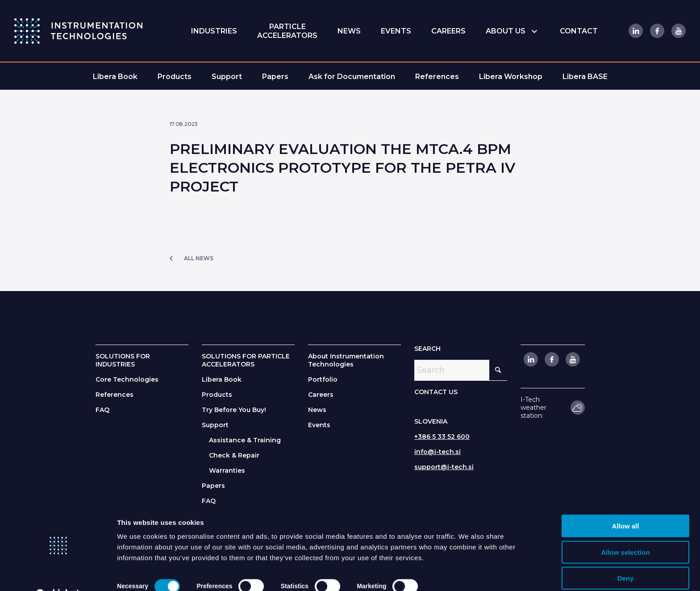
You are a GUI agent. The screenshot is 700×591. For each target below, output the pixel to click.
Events (319, 425)
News (317, 410)
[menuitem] (214, 31)
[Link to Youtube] (678, 31)
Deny (626, 556)
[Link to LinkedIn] (635, 31)
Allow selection (625, 530)
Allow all (626, 504)
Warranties (227, 470)
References (115, 395)
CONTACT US (436, 392)
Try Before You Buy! (234, 410)
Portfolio (323, 379)
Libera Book (222, 379)
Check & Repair (234, 455)
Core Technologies (127, 379)
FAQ (102, 410)
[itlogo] (78, 31)
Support (215, 425)
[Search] (461, 370)
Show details (456, 573)
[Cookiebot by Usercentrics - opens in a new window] (58, 574)
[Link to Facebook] (657, 31)
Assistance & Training (245, 440)
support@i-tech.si (444, 467)
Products (217, 395)
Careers (321, 395)
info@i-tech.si (437, 452)
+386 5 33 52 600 (442, 437)
